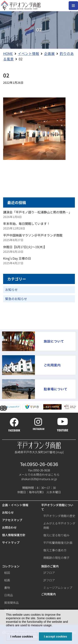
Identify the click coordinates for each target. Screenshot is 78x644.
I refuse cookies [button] (22, 637)
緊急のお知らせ (16, 299)
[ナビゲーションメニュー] (73, 6)
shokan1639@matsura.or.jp (39, 479)
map (60, 452)
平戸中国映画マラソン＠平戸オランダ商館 (33, 235)
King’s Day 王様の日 (17, 258)
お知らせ (11, 290)
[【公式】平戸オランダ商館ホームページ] (21, 6)
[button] (54, 626)
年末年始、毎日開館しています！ (27, 224)
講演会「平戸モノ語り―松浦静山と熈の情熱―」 (37, 212)
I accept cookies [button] (55, 637)
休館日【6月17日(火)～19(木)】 (25, 247)
